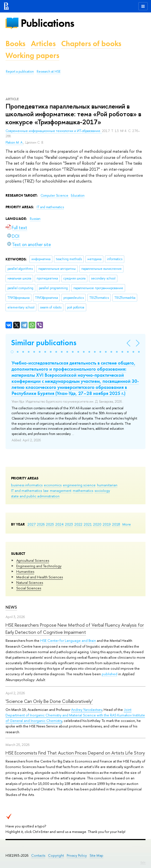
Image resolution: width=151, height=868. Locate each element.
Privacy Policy (77, 855)
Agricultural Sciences (33, 560)
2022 (78, 524)
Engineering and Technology (39, 566)
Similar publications (44, 343)
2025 (50, 524)
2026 (41, 524)
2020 (97, 524)
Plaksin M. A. (14, 143)
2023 (69, 524)
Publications (47, 23)
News (11, 607)
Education (78, 196)
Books (15, 43)
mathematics (83, 490)
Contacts (38, 855)
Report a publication (20, 72)
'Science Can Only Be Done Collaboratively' (49, 701)
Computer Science (55, 196)
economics (53, 485)
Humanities (25, 571)
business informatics (27, 485)
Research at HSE (49, 72)
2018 (116, 524)
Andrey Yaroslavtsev (87, 709)
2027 (32, 524)
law (46, 490)
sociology (102, 490)
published (110, 674)
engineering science (79, 485)
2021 (88, 524)
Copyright (56, 855)
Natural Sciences (30, 582)
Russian (35, 219)
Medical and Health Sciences (40, 577)
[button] (12, 352)
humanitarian (107, 485)
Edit (143, 862)
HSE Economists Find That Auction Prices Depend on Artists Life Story (75, 753)
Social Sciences (29, 588)
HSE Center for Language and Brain (68, 640)
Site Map (96, 855)
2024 (60, 524)
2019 (107, 524)
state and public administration (35, 496)
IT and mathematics (26, 490)
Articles (43, 43)
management (61, 490)
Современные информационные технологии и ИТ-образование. (54, 131)
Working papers (32, 55)
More (127, 524)
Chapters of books (91, 43)
